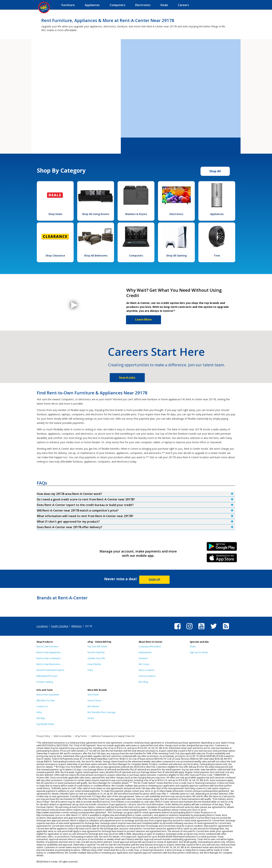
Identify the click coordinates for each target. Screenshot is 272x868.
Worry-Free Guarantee (48, 695)
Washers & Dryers (136, 214)
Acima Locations (147, 676)
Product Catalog (45, 682)
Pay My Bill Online (45, 724)
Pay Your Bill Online (97, 646)
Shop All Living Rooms (96, 214)
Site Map (41, 718)
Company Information (150, 646)
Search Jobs (127, 378)
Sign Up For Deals (199, 652)
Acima (91, 718)
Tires (217, 255)
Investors (143, 658)
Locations (42, 626)
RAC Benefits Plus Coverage (102, 712)
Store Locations (147, 670)
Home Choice (94, 700)
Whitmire (76, 626)
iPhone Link (222, 559)
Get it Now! (93, 695)
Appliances (217, 214)
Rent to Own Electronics (48, 664)
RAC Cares (144, 664)
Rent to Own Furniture (47, 646)
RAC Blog (143, 682)
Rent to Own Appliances (49, 652)
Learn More (144, 319)
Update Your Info (96, 658)
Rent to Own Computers (49, 658)
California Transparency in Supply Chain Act (113, 736)
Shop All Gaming (176, 255)
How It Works (94, 664)
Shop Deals (55, 214)
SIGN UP (154, 580)
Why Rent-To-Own (45, 700)
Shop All (215, 171)
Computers (136, 255)
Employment (145, 652)
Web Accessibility (63, 736)
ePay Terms (81, 736)
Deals (193, 646)
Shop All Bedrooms (96, 255)
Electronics (176, 214)
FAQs (90, 670)
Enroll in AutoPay (96, 652)
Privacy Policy (43, 736)
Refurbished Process (47, 676)
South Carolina (60, 626)
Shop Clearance (55, 255)
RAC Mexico (93, 706)
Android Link (222, 548)
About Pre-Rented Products (50, 670)
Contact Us (42, 706)
